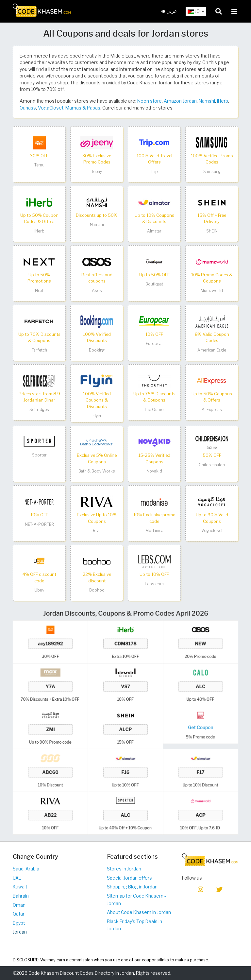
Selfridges (39, 410)
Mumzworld (212, 291)
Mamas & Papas (83, 108)
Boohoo (97, 590)
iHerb (223, 101)
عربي (169, 11)
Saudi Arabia (26, 869)
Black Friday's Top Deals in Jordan (134, 925)
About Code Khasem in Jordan (139, 912)
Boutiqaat (154, 284)
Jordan (20, 932)
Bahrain (21, 896)
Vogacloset (212, 531)
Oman (19, 905)
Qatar (19, 914)
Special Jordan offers (129, 878)
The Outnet (154, 410)
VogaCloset (51, 108)
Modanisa (154, 531)
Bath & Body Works (97, 471)
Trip (154, 172)
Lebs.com (154, 584)
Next (39, 291)
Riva (97, 531)
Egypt (19, 923)
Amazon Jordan (180, 101)
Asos (97, 291)
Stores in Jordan (124, 869)
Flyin (97, 416)
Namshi (207, 101)
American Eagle (212, 350)
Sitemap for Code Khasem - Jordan (136, 900)
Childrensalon (212, 465)
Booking (97, 350)
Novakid (154, 471)
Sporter (39, 455)
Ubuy (39, 590)
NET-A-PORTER (39, 524)
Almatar (154, 231)
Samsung (212, 172)
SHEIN (212, 231)
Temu (39, 165)
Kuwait (20, 887)
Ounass (28, 108)
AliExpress (212, 410)
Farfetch (39, 350)
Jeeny (97, 172)
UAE (17, 878)
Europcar (154, 344)
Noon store (150, 101)
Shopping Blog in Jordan (132, 887)
